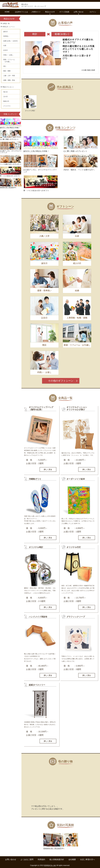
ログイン (93, 12)
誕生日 (6, 32)
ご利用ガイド (36, 12)
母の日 (6, 92)
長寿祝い (6, 36)
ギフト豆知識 (64, 12)
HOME (7, 12)
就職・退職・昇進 (9, 80)
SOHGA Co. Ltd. (50, 865)
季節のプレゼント (8, 87)
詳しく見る (48, 469)
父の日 (6, 96)
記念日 (6, 50)
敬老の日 (6, 101)
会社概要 (72, 859)
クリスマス (7, 106)
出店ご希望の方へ (88, 859)
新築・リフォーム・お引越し (9, 61)
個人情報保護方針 (57, 859)
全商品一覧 (6, 23)
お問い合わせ (11, 859)
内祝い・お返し (8, 55)
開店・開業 (7, 71)
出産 (5, 45)
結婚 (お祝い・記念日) (10, 41)
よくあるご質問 (27, 859)
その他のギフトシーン (61, 381)
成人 (5, 66)
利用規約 (41, 859)
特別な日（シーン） (9, 27)
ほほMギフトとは (21, 12)
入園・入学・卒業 (9, 76)
